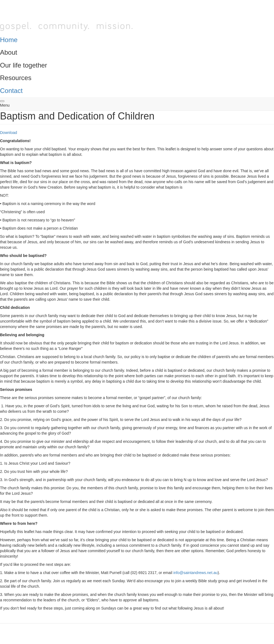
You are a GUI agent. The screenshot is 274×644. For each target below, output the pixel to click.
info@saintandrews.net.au (195, 573)
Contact (11, 91)
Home (9, 40)
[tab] (137, 40)
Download (8, 133)
